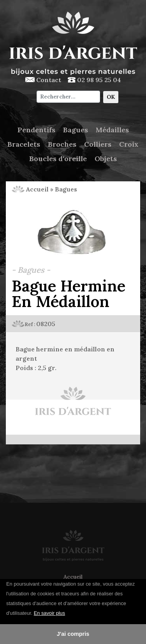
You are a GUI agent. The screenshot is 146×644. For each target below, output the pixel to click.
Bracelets (24, 144)
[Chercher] (68, 97)
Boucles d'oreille (58, 159)
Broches (62, 144)
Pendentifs (36, 130)
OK (111, 97)
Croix (129, 144)
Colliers (98, 144)
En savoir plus (49, 613)
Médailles (112, 130)
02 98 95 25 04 (94, 80)
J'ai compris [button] (73, 634)
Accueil (30, 189)
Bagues (76, 130)
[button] (68, 614)
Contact (43, 80)
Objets (106, 159)
